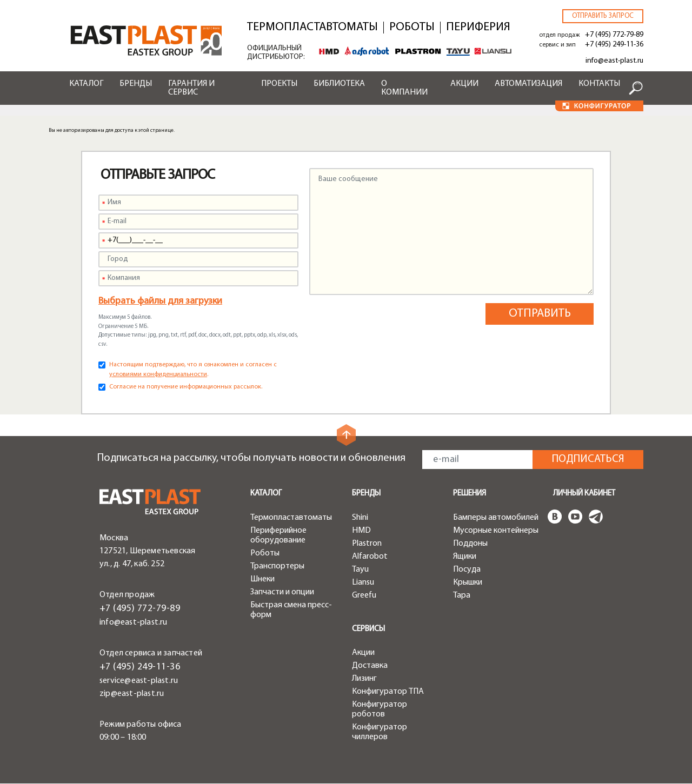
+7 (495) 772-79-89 (614, 35)
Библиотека (339, 84)
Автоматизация (528, 84)
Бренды (136, 84)
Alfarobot (370, 557)
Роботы (412, 28)
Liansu (363, 582)
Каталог (86, 84)
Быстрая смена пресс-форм (291, 610)
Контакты (599, 84)
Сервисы (368, 629)
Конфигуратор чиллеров (380, 732)
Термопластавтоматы (312, 28)
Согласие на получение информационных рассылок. (186, 387)
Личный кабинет (584, 494)
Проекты (279, 84)
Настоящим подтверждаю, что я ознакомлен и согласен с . (193, 370)
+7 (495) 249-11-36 (614, 45)
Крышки (468, 582)
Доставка (370, 666)
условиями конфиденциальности (158, 374)
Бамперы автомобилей (496, 518)
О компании (404, 88)
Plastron (367, 544)
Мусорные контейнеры (496, 531)
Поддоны (470, 544)
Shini (360, 518)
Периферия (478, 28)
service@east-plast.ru (139, 681)
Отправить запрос (603, 16)
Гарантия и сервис (191, 88)
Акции (464, 84)
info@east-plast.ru (614, 61)
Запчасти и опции (282, 592)
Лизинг (364, 679)
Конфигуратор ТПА (388, 692)
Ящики (465, 557)
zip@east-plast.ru (132, 694)
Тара (462, 595)
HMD (361, 531)
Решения (470, 494)
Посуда (467, 569)
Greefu (364, 595)
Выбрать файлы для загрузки (160, 301)
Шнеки (262, 579)
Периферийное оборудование (278, 535)
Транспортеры (277, 566)
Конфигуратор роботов (380, 709)
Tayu (360, 569)
